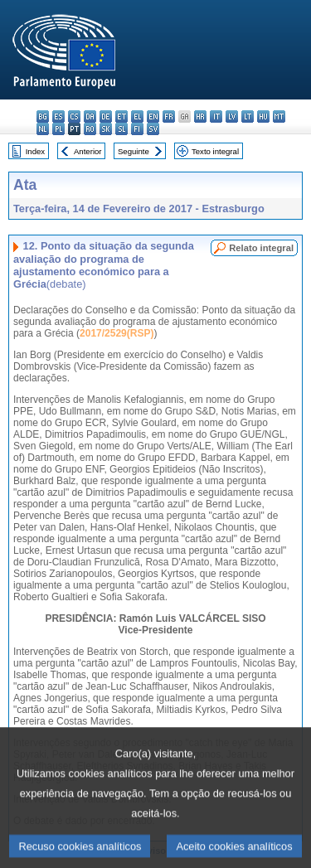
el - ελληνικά (137, 116)
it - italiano (216, 116)
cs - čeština (74, 116)
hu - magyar (263, 116)
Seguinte (134, 151)
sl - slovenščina (121, 129)
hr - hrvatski (200, 116)
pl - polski (58, 129)
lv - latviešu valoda (232, 116)
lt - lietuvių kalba (248, 116)
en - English (153, 116)
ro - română (90, 129)
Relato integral (261, 248)
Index (35, 151)
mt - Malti (279, 116)
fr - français (169, 116)
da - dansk (90, 116)
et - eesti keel (121, 116)
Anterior (88, 151)
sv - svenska (153, 129)
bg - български (43, 116)
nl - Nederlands (43, 129)
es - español (58, 116)
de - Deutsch (106, 116)
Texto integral (215, 151)
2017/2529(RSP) (117, 333)
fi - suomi (137, 129)
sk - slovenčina (106, 129)
